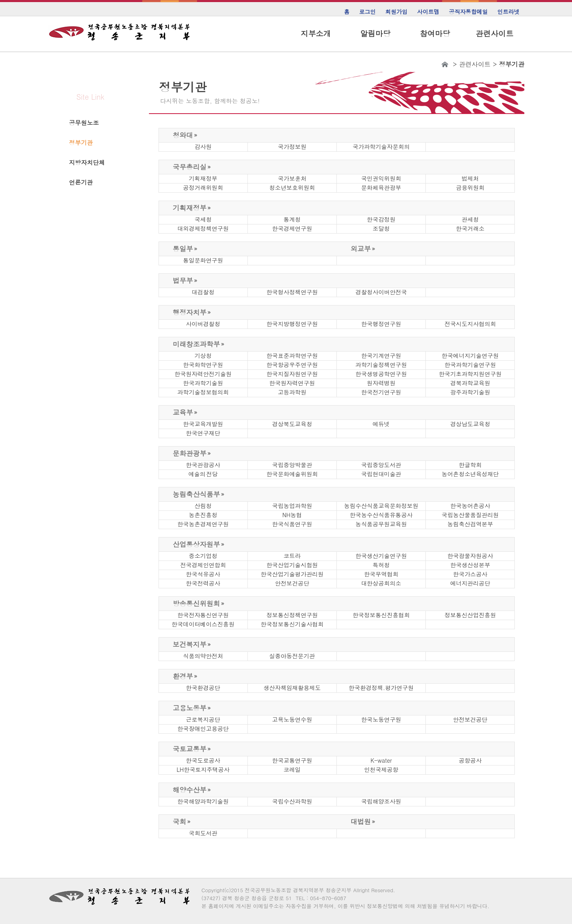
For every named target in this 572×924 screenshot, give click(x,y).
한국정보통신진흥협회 (381, 615)
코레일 (292, 769)
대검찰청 (203, 292)
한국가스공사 (470, 574)
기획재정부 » (192, 208)
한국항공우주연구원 (292, 365)
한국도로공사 (203, 760)
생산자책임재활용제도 (292, 688)
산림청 (203, 506)
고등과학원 (292, 392)
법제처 (470, 178)
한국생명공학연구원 (381, 374)
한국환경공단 (203, 688)
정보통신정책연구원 (292, 615)
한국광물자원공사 (470, 556)
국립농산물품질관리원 (470, 515)
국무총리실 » (192, 167)
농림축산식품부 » (199, 494)
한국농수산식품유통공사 (381, 515)
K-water (381, 760)
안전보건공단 (292, 583)
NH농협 (292, 515)
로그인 (367, 12)
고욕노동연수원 (292, 719)
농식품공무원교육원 (381, 524)
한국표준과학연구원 (292, 356)
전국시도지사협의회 (470, 324)
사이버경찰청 (203, 324)
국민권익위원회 (381, 178)
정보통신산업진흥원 (470, 615)
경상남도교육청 (470, 424)
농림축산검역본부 (470, 524)
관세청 (470, 219)
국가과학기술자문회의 (381, 147)
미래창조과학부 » (199, 344)
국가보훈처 (292, 178)
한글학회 (470, 465)
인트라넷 (508, 12)
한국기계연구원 (381, 356)
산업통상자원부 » (199, 544)
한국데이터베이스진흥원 (203, 624)
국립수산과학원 (292, 801)
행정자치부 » (192, 312)
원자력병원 (381, 383)
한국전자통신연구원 (203, 615)
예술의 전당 (203, 474)
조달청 (381, 228)
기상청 (203, 356)
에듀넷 (381, 424)
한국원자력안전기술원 (203, 374)
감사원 (203, 147)
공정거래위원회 (203, 188)
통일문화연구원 (203, 260)
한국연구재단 (203, 433)
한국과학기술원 (203, 383)
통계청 (292, 219)
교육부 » (185, 412)
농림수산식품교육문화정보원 (381, 506)
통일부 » (185, 249)
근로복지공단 (203, 719)
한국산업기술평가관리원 (292, 574)
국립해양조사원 (381, 801)
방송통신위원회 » (199, 603)
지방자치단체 (87, 162)
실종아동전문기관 (292, 656)
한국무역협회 (381, 574)
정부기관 (81, 142)
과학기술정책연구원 (381, 365)
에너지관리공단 (470, 583)
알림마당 (375, 33)
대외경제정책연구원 (203, 228)
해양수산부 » (192, 790)
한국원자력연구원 (292, 383)
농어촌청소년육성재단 (470, 474)
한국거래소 (470, 228)
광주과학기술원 (470, 392)
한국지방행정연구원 (292, 324)
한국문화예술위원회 (292, 474)
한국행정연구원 (381, 324)
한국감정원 (381, 219)
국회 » (182, 822)
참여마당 (435, 33)
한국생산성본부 (470, 565)
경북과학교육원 (470, 383)
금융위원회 (470, 188)
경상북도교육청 (292, 424)
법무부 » (185, 280)
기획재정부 (203, 178)
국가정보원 (292, 147)
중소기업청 (203, 556)
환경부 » (185, 676)
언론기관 (81, 182)
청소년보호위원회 (292, 188)
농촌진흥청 (203, 515)
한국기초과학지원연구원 (470, 374)
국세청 (203, 219)
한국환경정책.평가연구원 (381, 688)
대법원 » (363, 822)
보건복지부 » (192, 644)
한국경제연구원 (292, 228)
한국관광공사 (203, 465)
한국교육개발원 (203, 424)
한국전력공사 (203, 583)
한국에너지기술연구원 (470, 356)
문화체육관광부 (381, 188)
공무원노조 (84, 123)
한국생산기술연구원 (381, 556)
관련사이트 (495, 33)
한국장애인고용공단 (203, 729)
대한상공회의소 (381, 583)
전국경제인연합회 (203, 565)
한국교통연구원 (292, 760)
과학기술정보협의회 (203, 392)
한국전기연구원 (381, 392)
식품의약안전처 (203, 656)
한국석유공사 (203, 574)
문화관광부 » (192, 453)
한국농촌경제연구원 (203, 524)
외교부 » (363, 249)
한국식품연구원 (292, 524)
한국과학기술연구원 (470, 365)
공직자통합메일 (468, 12)
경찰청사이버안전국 (381, 292)
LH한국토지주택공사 (203, 769)
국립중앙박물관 (292, 465)
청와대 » (185, 135)
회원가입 (396, 12)
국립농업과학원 (292, 506)
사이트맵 (428, 12)
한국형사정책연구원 (292, 292)
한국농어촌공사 (470, 506)
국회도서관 (203, 833)
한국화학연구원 (203, 365)
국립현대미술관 (381, 474)
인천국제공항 (381, 769)
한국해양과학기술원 (203, 801)
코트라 (292, 556)
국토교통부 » (192, 749)
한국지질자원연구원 (292, 374)
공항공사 (470, 760)
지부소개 (316, 33)
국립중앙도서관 (381, 465)
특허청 (381, 565)
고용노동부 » (192, 708)
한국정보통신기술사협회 (292, 624)
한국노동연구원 (381, 719)
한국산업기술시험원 (292, 565)
